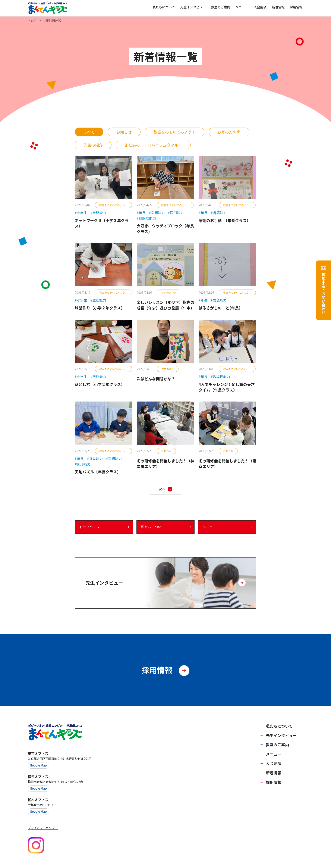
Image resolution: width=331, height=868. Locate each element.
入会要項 (274, 763)
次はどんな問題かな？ (156, 379)
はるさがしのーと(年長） (221, 308)
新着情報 (274, 773)
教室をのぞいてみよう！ (175, 132)
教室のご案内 (277, 744)
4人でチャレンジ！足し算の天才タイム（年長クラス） (227, 387)
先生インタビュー (281, 735)
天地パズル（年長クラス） (98, 472)
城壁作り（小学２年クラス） (100, 308)
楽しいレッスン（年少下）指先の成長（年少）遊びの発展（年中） (165, 305)
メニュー (209, 527)
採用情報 (274, 782)
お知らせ (124, 132)
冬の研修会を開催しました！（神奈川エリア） (165, 464)
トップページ (89, 527)
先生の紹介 (93, 145)
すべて (89, 132)
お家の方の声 (229, 132)
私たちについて (153, 527)
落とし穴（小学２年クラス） (100, 384)
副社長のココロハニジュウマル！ (153, 145)
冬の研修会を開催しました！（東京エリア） (227, 464)
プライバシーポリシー (43, 828)
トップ (32, 21)
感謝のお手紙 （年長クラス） (225, 220)
